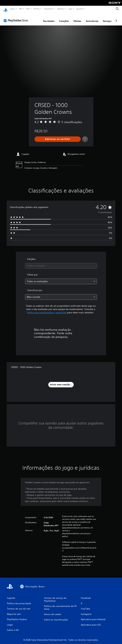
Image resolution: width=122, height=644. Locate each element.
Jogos (12, 9)
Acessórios (48, 9)
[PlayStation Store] (17, 17)
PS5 (21, 9)
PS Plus (37, 9)
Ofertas (77, 18)
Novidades (49, 18)
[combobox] (61, 263)
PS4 (28, 9)
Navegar (107, 18)
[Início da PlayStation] (6, 9)
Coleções (64, 18)
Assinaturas (92, 18)
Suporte (79, 9)
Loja (70, 9)
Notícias (61, 9)
